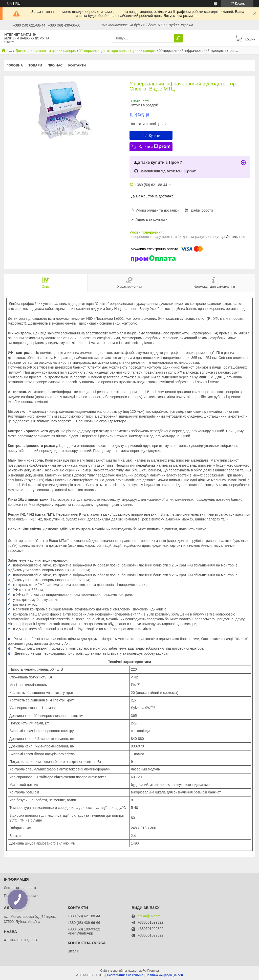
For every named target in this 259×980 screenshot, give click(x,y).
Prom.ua (153, 971)
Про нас (55, 65)
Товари (35, 65)
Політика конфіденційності (164, 975)
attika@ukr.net (149, 916)
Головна (15, 65)
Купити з (154, 147)
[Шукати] (178, 38)
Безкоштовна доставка (155, 196)
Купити (155, 135)
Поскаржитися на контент (125, 975)
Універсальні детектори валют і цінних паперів (117, 51)
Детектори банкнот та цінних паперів (46, 51)
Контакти (77, 65)
